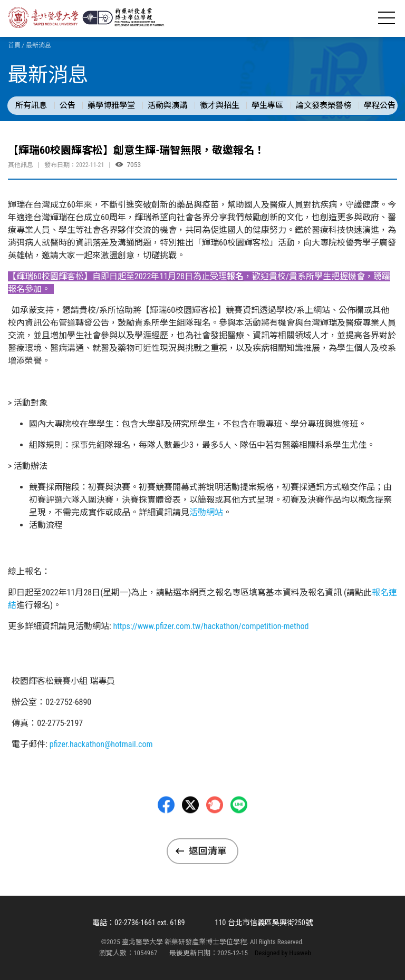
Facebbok (166, 832)
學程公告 (380, 105)
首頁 (14, 45)
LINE (239, 832)
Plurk (215, 832)
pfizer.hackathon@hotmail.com (101, 744)
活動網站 (206, 512)
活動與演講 (167, 105)
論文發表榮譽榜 (324, 105)
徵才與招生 (220, 105)
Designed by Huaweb (283, 953)
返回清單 (208, 851)
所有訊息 (31, 105)
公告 (67, 105)
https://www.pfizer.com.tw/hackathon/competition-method (211, 626)
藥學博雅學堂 (111, 105)
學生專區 (267, 105)
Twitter (190, 832)
